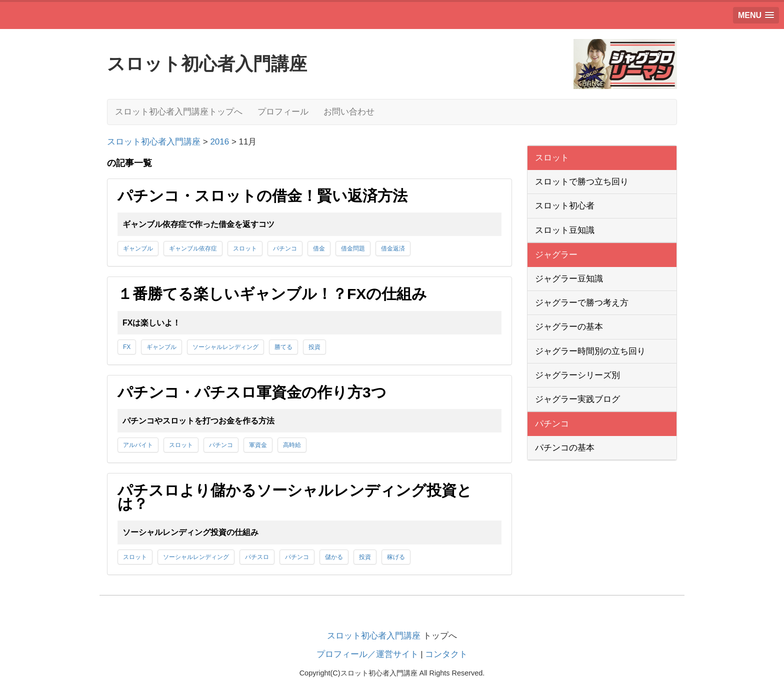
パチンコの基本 (565, 448)
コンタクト (446, 654)
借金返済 (393, 248)
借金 (319, 248)
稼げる (396, 557)
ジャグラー (556, 255)
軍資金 (258, 445)
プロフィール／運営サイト (367, 654)
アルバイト (138, 445)
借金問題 (353, 248)
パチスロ (257, 557)
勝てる (283, 347)
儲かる (334, 557)
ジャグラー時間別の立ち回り (590, 351)
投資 (314, 347)
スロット (245, 248)
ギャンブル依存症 (193, 248)
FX (127, 347)
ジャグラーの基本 (569, 327)
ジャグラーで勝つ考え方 (582, 303)
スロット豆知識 (565, 230)
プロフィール (283, 112)
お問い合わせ (349, 112)
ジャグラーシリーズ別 (577, 375)
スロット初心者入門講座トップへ (179, 112)
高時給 (292, 445)
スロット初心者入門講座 (374, 636)
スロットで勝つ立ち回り (582, 182)
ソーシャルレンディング (225, 347)
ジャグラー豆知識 (569, 279)
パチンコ (285, 248)
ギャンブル (138, 248)
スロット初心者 (565, 206)
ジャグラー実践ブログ (577, 399)
